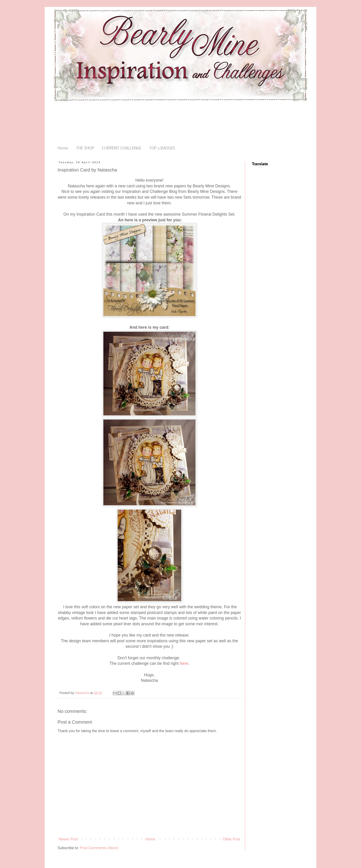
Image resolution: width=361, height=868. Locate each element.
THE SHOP (85, 148)
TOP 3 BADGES (162, 148)
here (184, 663)
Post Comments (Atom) (99, 848)
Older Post (231, 839)
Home (63, 148)
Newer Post (68, 839)
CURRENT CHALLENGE (122, 148)
